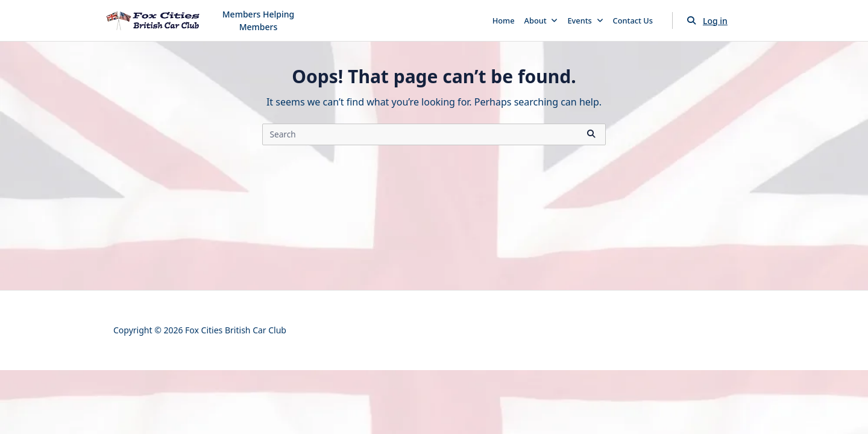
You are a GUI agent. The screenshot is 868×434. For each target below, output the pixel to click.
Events (585, 20)
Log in (715, 21)
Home (504, 20)
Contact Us (633, 20)
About (541, 20)
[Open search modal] (691, 20)
